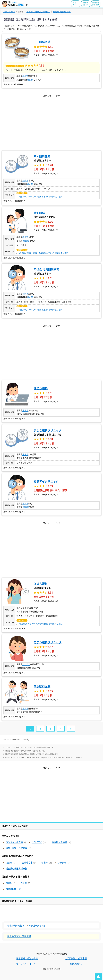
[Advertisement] (51, 121)
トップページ (76, 4)
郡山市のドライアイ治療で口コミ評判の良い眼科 (41, 197)
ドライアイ (37, 842)
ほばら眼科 (41, 584)
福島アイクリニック (46, 481)
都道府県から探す (96, 4)
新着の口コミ (86, 4)
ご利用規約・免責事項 (76, 958)
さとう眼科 (41, 388)
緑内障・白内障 (59, 842)
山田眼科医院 (42, 42)
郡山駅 (30, 80)
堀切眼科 (39, 213)
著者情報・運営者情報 (27, 958)
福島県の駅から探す (62, 12)
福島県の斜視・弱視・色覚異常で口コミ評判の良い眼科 (44, 253)
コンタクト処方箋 (14, 842)
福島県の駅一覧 (13, 889)
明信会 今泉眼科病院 (47, 270)
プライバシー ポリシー (27, 964)
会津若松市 (27, 863)
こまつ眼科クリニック (48, 642)
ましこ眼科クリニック (48, 430)
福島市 (25, 237)
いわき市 (26, 664)
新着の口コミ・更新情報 (19, 936)
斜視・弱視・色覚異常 (16, 848)
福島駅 (26, 241)
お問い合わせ (76, 964)
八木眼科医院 (42, 156)
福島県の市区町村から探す (38, 12)
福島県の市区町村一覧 (16, 869)
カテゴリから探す (37, 926)
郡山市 (25, 76)
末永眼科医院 (42, 686)
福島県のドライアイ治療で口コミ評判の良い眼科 (41, 624)
